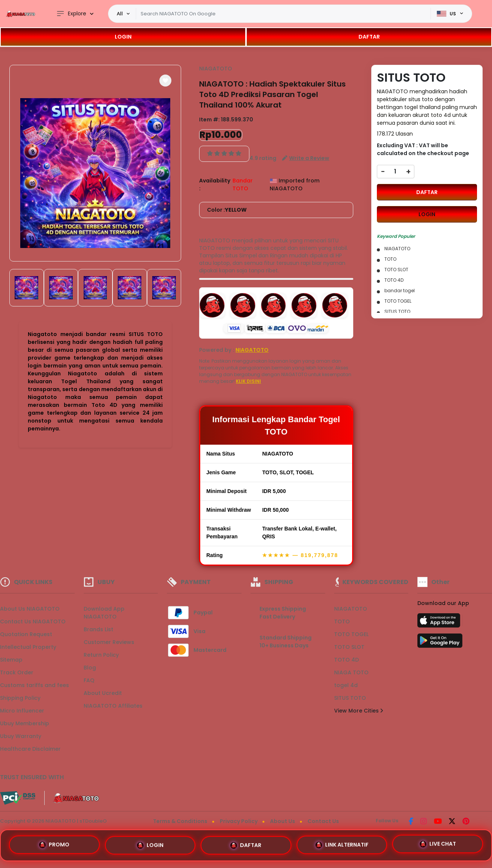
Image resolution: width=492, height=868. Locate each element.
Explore (71, 14)
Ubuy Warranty (21, 736)
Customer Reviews (109, 642)
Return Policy (101, 655)
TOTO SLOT (349, 647)
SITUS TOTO (350, 698)
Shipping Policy (20, 698)
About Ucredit (103, 693)
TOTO (342, 621)
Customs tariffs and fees (34, 685)
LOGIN (123, 37)
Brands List (98, 629)
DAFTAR (369, 37)
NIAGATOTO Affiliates (113, 706)
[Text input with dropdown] (283, 14)
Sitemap (11, 660)
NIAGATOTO (216, 69)
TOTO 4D (346, 660)
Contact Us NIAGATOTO (33, 621)
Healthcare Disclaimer (30, 749)
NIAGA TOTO (351, 672)
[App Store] (440, 623)
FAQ (89, 680)
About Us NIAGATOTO (30, 609)
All (120, 13)
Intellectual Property (28, 647)
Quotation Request (26, 634)
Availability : (215, 185)
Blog (90, 668)
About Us (283, 821)
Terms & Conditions (180, 821)
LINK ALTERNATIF (342, 843)
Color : (227, 210)
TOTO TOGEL (351, 634)
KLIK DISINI (248, 381)
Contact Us (323, 821)
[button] (165, 81)
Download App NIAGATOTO (104, 613)
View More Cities (358, 711)
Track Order (17, 672)
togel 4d (346, 685)
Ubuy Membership (25, 723)
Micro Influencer (22, 711)
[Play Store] (440, 643)
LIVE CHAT (438, 843)
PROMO (54, 845)
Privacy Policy (239, 821)
